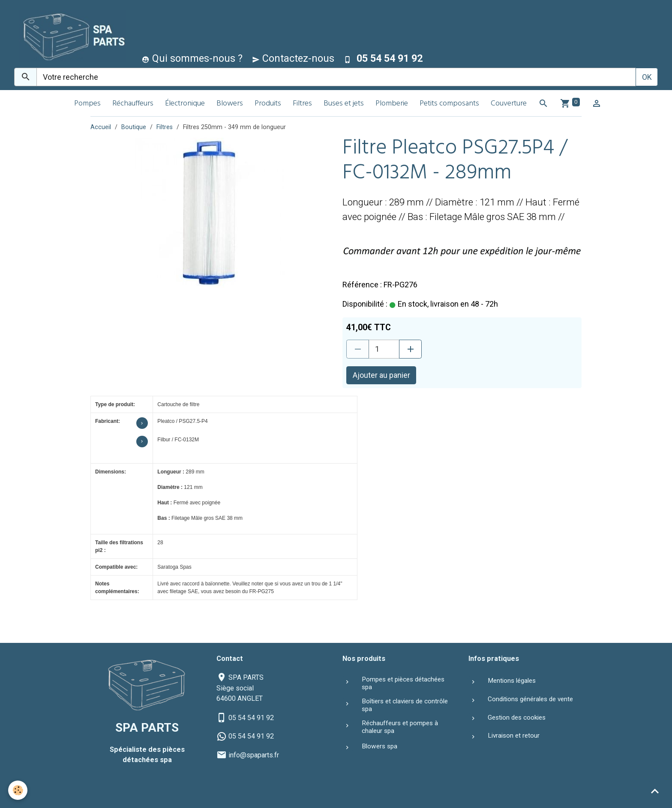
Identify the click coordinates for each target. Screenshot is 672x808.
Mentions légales (512, 681)
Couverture (509, 104)
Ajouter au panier (381, 375)
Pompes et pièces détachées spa (403, 683)
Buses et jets (344, 104)
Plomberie (392, 104)
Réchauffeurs (133, 104)
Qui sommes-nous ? (192, 58)
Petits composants (449, 104)
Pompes (87, 104)
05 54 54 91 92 (251, 718)
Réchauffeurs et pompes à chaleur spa (400, 727)
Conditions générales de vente (530, 699)
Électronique (185, 104)
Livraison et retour (514, 736)
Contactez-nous (293, 58)
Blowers (230, 104)
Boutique (134, 127)
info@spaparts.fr (254, 755)
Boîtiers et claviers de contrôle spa (405, 705)
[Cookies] (18, 790)
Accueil (101, 127)
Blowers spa (379, 746)
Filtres (302, 104)
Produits (268, 104)
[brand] (71, 36)
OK (647, 77)
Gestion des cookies (517, 718)
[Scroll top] (655, 791)
